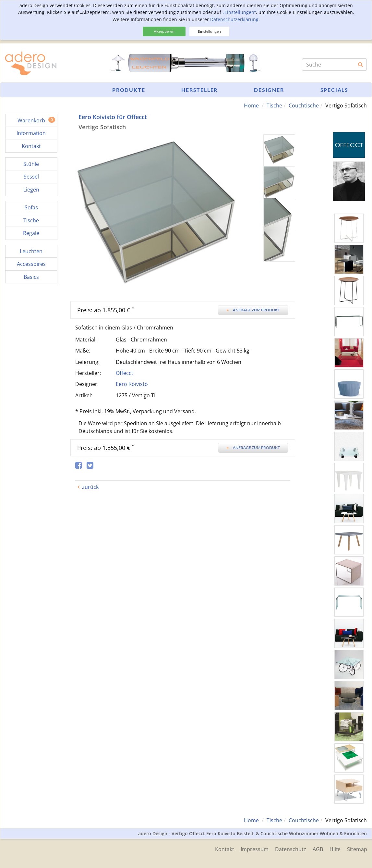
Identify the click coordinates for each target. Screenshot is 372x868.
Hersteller (199, 90)
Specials (334, 90)
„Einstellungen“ (239, 12)
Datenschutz (291, 849)
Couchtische (304, 105)
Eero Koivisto (132, 384)
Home (251, 105)
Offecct (125, 373)
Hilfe (335, 849)
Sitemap (357, 849)
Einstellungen (209, 31)
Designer (269, 90)
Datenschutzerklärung (234, 19)
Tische (274, 105)
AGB (318, 849)
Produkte (129, 90)
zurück (90, 487)
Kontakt (225, 849)
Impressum (255, 849)
